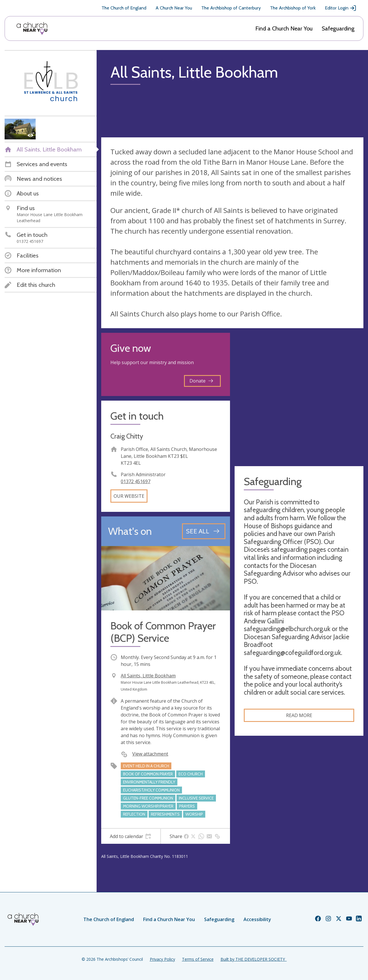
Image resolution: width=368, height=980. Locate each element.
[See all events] (204, 531)
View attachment (150, 754)
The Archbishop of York (293, 8)
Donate (201, 381)
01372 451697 (136, 481)
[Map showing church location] (299, 397)
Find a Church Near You (284, 28)
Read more (299, 715)
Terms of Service (198, 959)
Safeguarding (338, 28)
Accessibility (257, 919)
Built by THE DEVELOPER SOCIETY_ (254, 959)
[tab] (131, 836)
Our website (129, 496)
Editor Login (341, 8)
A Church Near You (174, 8)
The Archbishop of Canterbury (231, 8)
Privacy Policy (162, 959)
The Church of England (124, 8)
